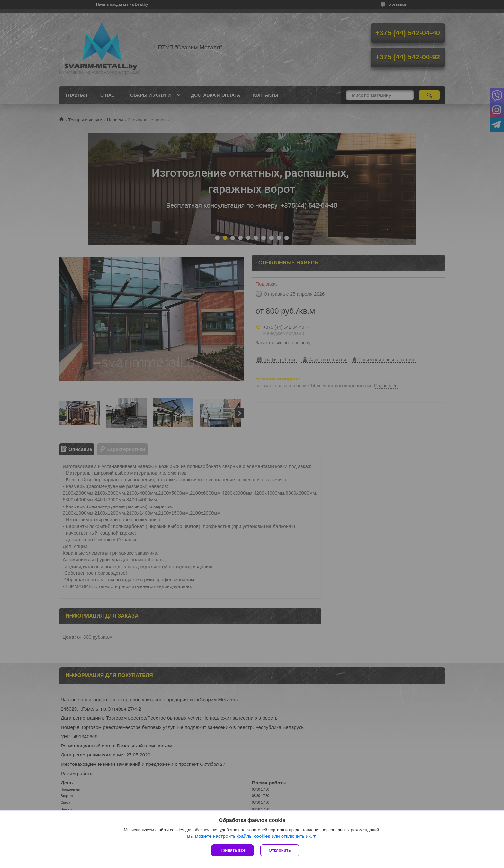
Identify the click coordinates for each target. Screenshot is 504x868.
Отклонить (280, 850)
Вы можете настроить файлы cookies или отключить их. (250, 836)
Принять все (233, 850)
